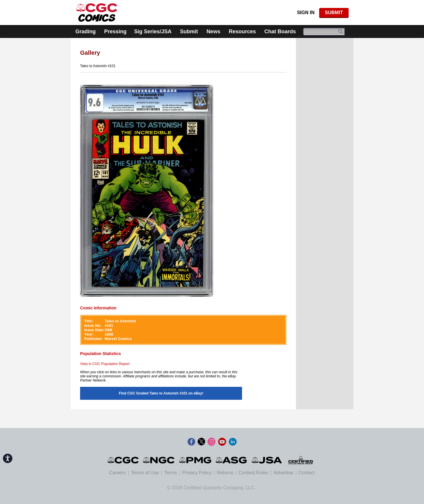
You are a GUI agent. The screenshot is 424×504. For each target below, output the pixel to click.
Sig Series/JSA (153, 31)
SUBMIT (334, 13)
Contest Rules (253, 473)
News (213, 31)
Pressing (115, 31)
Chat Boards (280, 31)
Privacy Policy (197, 473)
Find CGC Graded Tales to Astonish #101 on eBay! (161, 393)
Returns (225, 473)
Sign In (306, 13)
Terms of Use (145, 473)
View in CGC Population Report (105, 364)
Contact (307, 473)
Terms (170, 473)
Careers (117, 473)
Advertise (283, 473)
